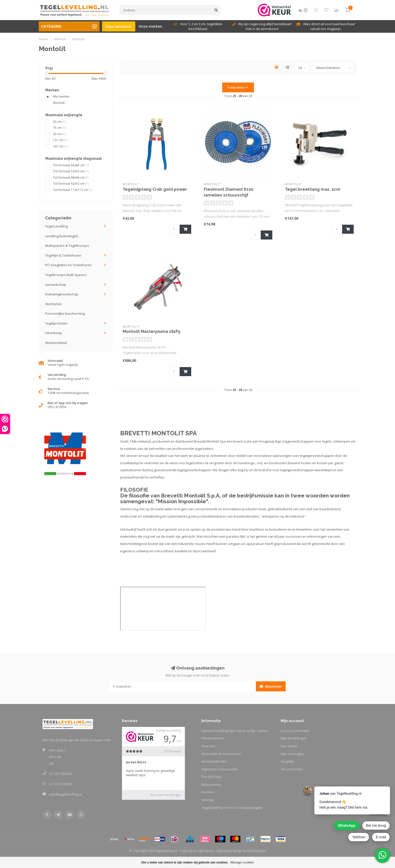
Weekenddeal (56, 343)
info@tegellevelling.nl (65, 794)
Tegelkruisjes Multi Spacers (66, 275)
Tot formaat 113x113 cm (73, 190)
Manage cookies (242, 862)
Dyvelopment (257, 851)
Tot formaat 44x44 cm (71, 165)
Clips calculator (119, 26)
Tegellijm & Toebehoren (63, 255)
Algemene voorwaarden (220, 769)
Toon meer (237, 87)
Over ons (208, 746)
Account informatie (295, 731)
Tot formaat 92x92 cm (71, 183)
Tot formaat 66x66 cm (71, 177)
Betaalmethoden (214, 761)
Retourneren (211, 784)
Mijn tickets (289, 746)
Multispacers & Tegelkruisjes (67, 246)
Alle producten (292, 769)
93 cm (59, 134)
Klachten (208, 792)
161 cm (60, 146)
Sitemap (208, 800)
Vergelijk (287, 761)
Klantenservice (213, 738)
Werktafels (54, 304)
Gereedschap (56, 285)
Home (43, 39)
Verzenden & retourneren (221, 754)
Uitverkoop (54, 333)
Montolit (59, 103)
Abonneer (271, 686)
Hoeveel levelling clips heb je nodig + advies (235, 731)
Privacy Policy (212, 777)
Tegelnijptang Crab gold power (155, 189)
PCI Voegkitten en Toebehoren (68, 265)
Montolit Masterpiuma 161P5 (152, 331)
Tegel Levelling (56, 226)
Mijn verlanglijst (292, 754)
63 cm (59, 122)
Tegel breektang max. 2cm (313, 189)
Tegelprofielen (56, 323)
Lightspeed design (229, 851)
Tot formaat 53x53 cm (71, 171)
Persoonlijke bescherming (65, 313)
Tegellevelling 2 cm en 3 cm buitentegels (232, 808)
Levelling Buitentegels (62, 236)
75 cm (59, 128)
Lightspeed (205, 851)
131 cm (60, 140)
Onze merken (150, 26)
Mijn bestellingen (294, 738)
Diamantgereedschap (62, 294)
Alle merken (61, 96)
